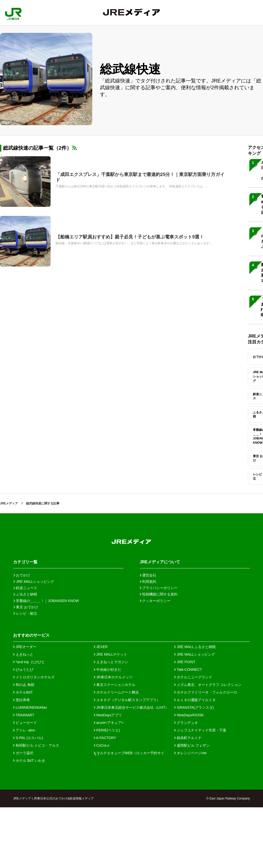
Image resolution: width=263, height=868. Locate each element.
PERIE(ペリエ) (107, 730)
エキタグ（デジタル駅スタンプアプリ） (127, 700)
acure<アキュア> (109, 723)
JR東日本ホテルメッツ (113, 677)
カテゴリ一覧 (25, 562)
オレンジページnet (190, 753)
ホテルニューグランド (193, 677)
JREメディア (9, 503)
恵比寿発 (21, 700)
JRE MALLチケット (111, 654)
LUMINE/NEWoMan (30, 707)
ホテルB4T (23, 692)
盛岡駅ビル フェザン (192, 745)
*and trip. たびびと (29, 662)
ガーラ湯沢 (23, 753)
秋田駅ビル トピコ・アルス (36, 745)
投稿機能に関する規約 (159, 594)
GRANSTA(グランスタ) (194, 707)
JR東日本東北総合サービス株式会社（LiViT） (131, 707)
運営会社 (148, 575)
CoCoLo (102, 745)
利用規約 (148, 582)
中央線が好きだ (107, 670)
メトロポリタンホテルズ (34, 677)
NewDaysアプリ (108, 715)
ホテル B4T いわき (29, 761)
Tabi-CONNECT (188, 670)
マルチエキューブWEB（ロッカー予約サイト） (129, 753)
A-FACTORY (105, 738)
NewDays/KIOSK (189, 715)
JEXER (101, 647)
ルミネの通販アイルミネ (195, 700)
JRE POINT (185, 662)
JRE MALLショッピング (195, 654)
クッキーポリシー (155, 601)
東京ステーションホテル (115, 685)
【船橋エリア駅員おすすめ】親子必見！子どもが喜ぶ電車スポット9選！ (130, 237)
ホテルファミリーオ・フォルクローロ (206, 692)
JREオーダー (25, 647)
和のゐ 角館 (24, 685)
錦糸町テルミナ (188, 738)
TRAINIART (24, 715)
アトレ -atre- (24, 730)
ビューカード (25, 723)
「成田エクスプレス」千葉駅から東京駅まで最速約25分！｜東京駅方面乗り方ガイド (140, 177)
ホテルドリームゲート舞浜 (116, 692)
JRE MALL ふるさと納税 (195, 647)
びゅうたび (23, 670)
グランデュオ (186, 723)
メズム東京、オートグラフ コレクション (208, 685)
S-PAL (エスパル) (28, 738)
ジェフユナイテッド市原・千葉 (200, 730)
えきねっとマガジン (111, 662)
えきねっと (23, 654)
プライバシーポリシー (159, 588)
